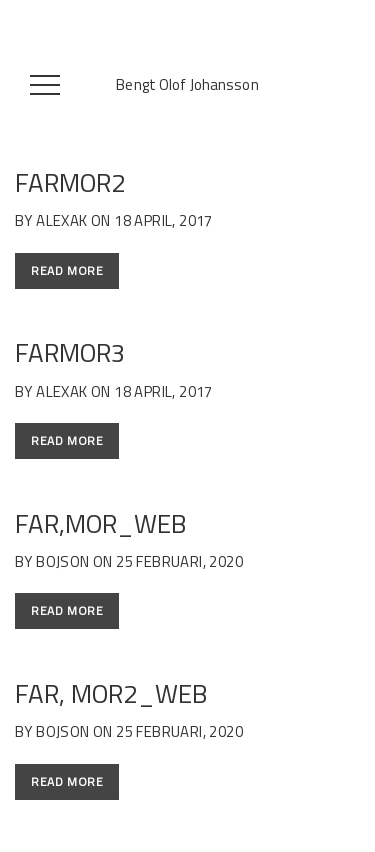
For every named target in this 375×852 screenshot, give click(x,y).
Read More (67, 270)
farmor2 (70, 182)
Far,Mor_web (100, 523)
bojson (62, 561)
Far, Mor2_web (111, 693)
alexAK (61, 220)
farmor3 (70, 352)
